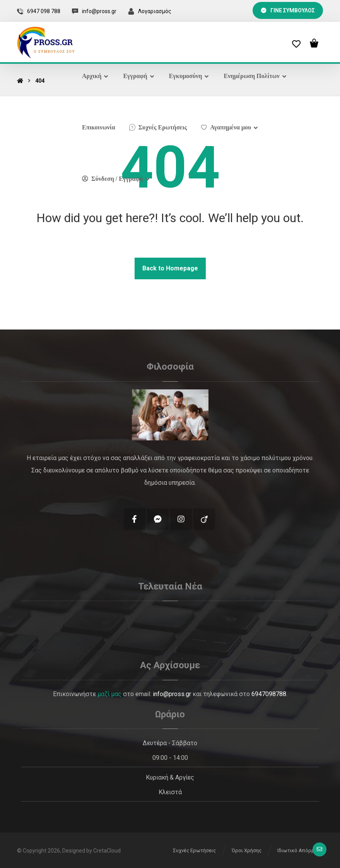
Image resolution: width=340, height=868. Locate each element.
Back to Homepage (170, 268)
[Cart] (314, 42)
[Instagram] (181, 519)
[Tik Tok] (204, 519)
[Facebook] (135, 519)
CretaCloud (107, 851)
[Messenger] (158, 519)
